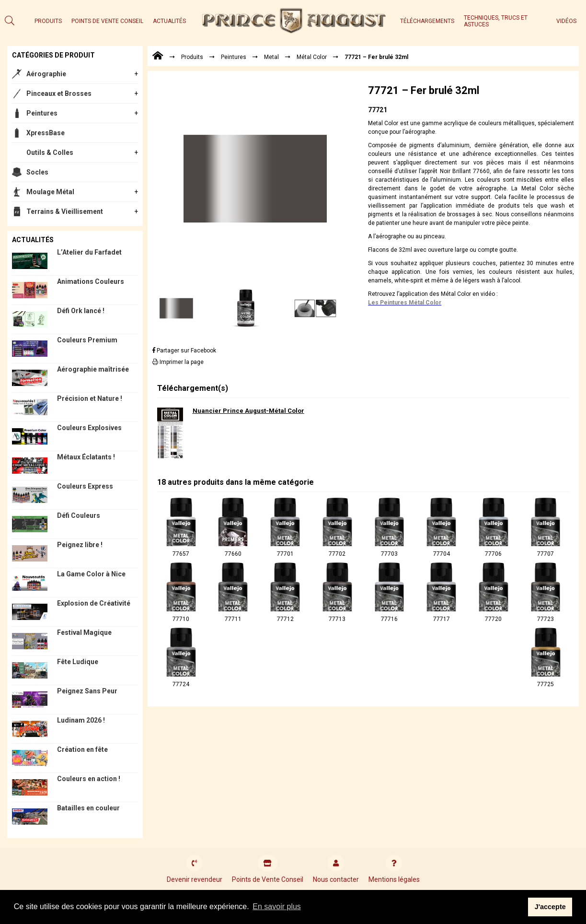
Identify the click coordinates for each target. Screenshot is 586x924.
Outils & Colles (50, 152)
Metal (271, 57)
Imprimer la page (178, 362)
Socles (37, 172)
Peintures (42, 113)
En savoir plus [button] (277, 906)
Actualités (169, 21)
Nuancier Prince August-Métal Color (248, 411)
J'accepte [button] (550, 907)
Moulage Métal (50, 192)
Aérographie (46, 74)
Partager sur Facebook (184, 351)
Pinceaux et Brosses (59, 94)
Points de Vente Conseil (107, 21)
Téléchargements (427, 21)
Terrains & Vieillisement (65, 211)
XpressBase (46, 133)
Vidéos (566, 21)
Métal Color (312, 57)
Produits (48, 21)
